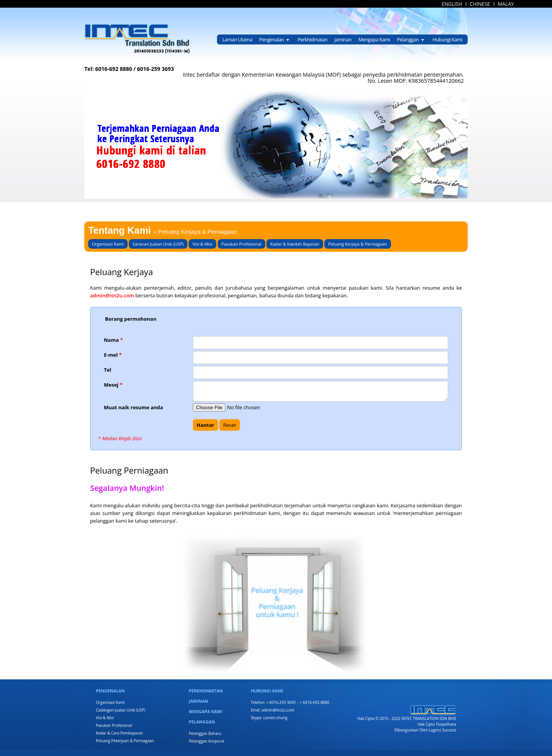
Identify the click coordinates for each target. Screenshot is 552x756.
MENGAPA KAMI (206, 711)
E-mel (113, 355)
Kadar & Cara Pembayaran (119, 733)
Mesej (113, 385)
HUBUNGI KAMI (267, 691)
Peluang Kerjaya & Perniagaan (358, 244)
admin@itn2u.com (113, 295)
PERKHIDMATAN (206, 691)
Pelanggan (411, 39)
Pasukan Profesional (242, 244)
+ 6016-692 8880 (315, 702)
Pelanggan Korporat (207, 741)
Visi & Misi (202, 244)
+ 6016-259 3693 (281, 702)
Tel (108, 370)
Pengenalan (275, 39)
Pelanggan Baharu (205, 733)
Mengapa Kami (374, 39)
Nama (113, 340)
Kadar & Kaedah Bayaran (295, 244)
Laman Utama (237, 39)
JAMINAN (199, 701)
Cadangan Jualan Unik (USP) (121, 710)
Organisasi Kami (108, 244)
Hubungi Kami (447, 39)
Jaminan (343, 39)
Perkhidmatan (312, 39)
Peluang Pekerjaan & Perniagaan (125, 741)
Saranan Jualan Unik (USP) (158, 244)
